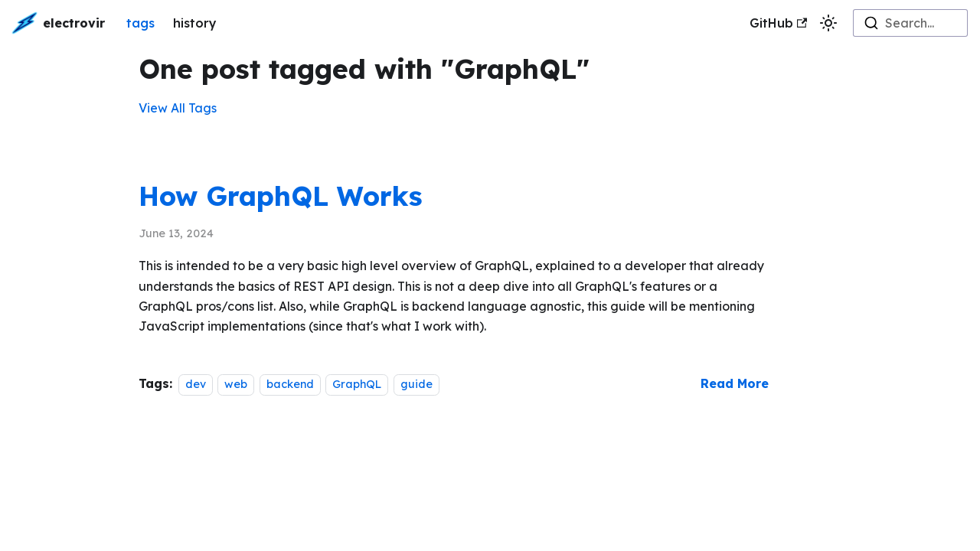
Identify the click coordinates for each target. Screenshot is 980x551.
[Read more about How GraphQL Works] (735, 383)
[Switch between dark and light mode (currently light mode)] (828, 23)
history (195, 23)
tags (140, 23)
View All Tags (178, 108)
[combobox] (910, 23)
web (236, 384)
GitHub (778, 23)
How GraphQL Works (281, 196)
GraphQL (357, 384)
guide (416, 384)
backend (290, 384)
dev (196, 384)
